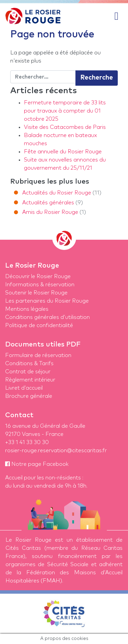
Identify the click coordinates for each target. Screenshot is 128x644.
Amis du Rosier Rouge (50, 212)
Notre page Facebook (37, 464)
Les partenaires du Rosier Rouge (47, 301)
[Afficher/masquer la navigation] (116, 16)
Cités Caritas (23, 548)
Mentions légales (27, 309)
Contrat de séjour (28, 372)
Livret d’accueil (24, 388)
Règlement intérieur (30, 380)
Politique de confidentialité (39, 325)
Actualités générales (48, 203)
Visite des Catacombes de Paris (65, 127)
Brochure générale (29, 396)
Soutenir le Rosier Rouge (36, 293)
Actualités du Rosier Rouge (57, 193)
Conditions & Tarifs (29, 363)
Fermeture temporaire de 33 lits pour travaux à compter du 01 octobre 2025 (65, 111)
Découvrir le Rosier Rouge (38, 276)
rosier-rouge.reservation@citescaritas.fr (56, 451)
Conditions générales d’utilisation (47, 317)
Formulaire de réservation (38, 355)
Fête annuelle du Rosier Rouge (63, 152)
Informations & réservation (40, 285)
